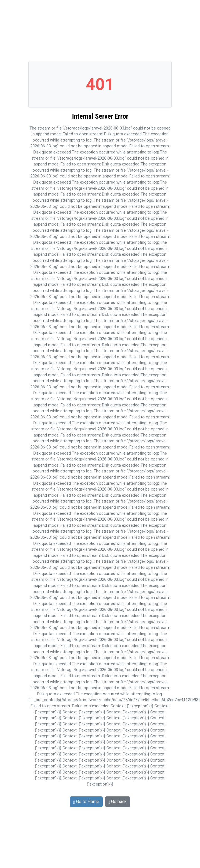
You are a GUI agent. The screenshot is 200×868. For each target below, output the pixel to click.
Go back (118, 802)
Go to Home (86, 802)
